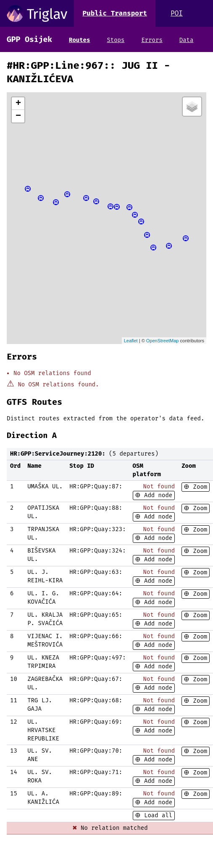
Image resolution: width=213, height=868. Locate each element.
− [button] (18, 116)
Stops (116, 40)
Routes (79, 40)
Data (187, 40)
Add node (157, 495)
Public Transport (115, 13)
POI (177, 13)
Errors (152, 40)
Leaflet (131, 341)
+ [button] (18, 104)
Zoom (198, 487)
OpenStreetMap (163, 341)
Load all (157, 815)
